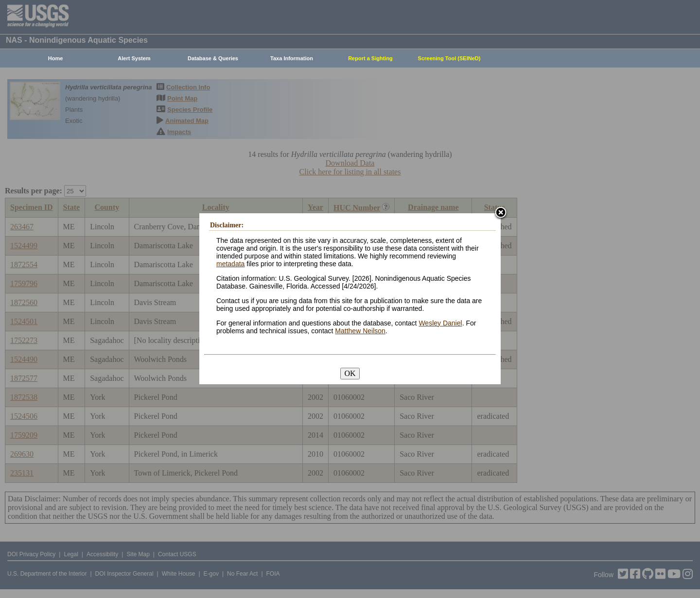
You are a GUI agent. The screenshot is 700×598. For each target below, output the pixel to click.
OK (350, 373)
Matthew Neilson (360, 331)
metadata (230, 264)
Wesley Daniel (440, 323)
